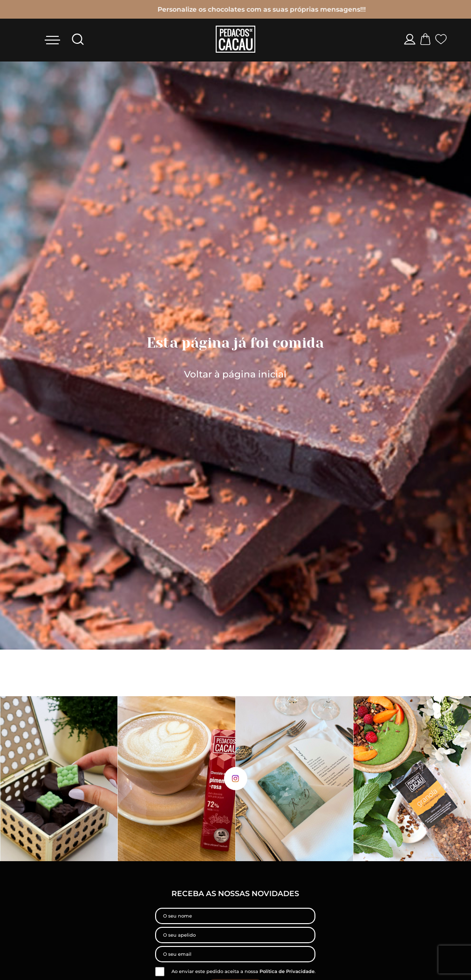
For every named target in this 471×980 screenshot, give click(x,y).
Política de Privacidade (287, 971)
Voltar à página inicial (235, 374)
